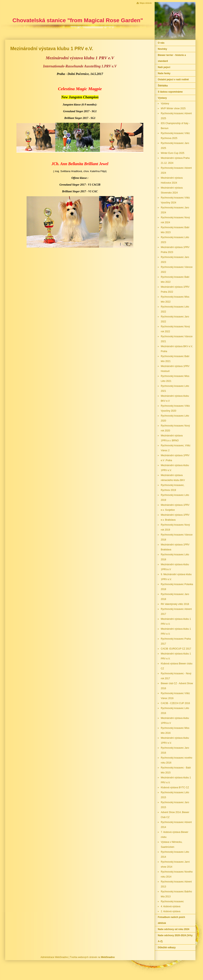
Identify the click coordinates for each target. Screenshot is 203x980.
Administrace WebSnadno (54, 957)
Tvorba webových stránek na (92, 957)
